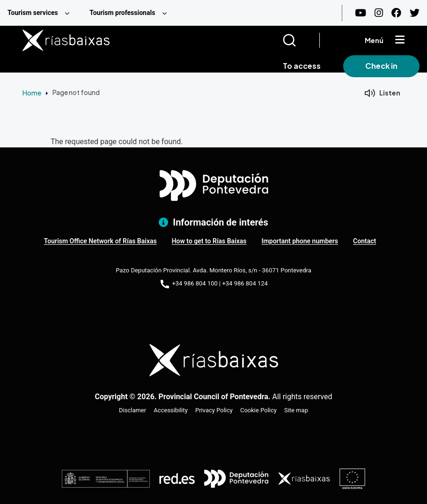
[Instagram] (379, 13)
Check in (381, 66)
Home (32, 93)
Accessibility (171, 410)
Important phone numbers (300, 241)
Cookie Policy (258, 410)
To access (302, 66)
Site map (296, 410)
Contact (364, 241)
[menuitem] (41, 13)
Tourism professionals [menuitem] (122, 13)
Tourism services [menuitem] (33, 13)
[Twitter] (415, 13)
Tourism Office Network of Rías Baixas (100, 241)
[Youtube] (361, 13)
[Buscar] (301, 40)
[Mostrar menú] (400, 40)
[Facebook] (396, 13)
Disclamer (133, 410)
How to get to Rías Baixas (209, 241)
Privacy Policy (214, 410)
